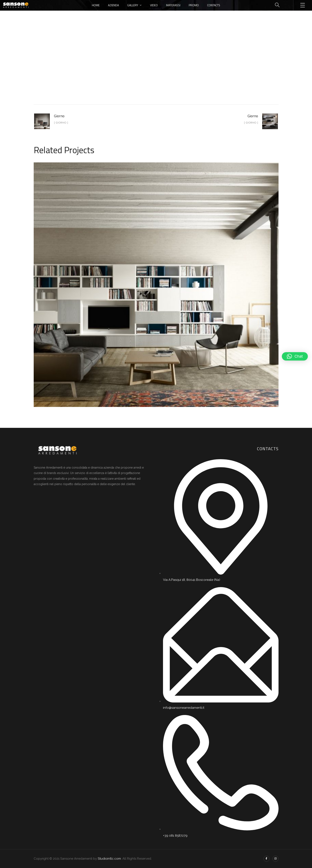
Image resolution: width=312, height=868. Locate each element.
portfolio (146, 70)
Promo (194, 5)
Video (154, 5)
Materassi (173, 5)
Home (96, 5)
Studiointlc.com (109, 859)
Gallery (133, 5)
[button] (295, 356)
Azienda (113, 5)
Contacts (214, 5)
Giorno (166, 70)
